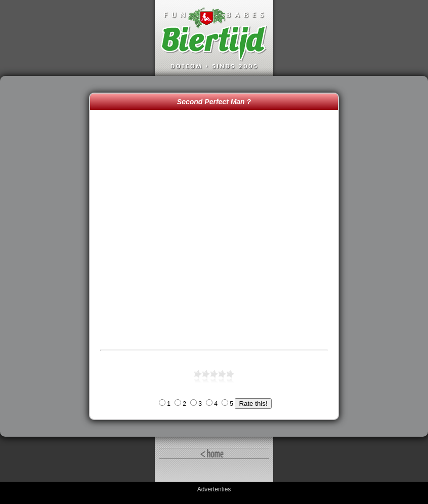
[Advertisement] (47, 257)
